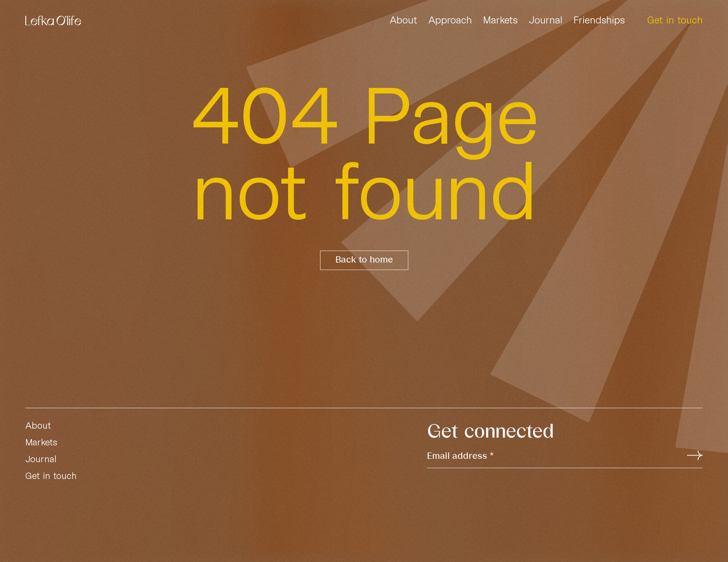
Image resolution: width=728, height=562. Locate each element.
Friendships (599, 20)
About (403, 20)
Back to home (364, 260)
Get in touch (675, 20)
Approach (450, 20)
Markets (500, 20)
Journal (546, 20)
